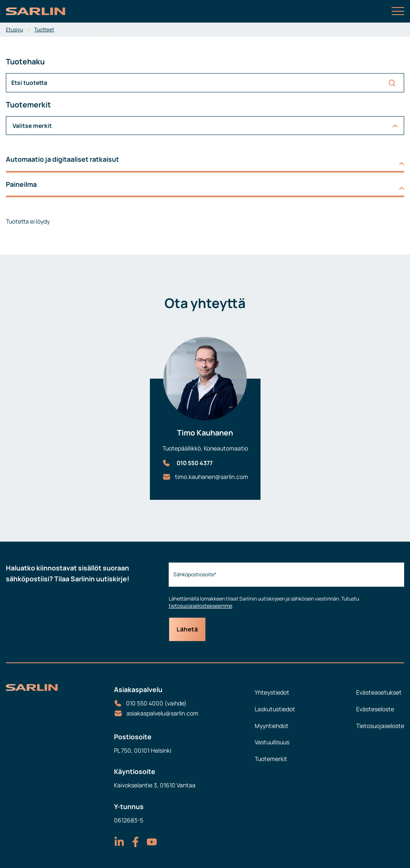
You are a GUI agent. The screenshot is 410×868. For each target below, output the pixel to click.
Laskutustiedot (275, 709)
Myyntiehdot (272, 726)
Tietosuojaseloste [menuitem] (380, 726)
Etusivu (14, 29)
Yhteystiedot (272, 692)
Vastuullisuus (272, 742)
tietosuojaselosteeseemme (200, 606)
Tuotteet (44, 29)
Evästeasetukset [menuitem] (379, 692)
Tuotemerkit (271, 759)
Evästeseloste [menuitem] (375, 709)
